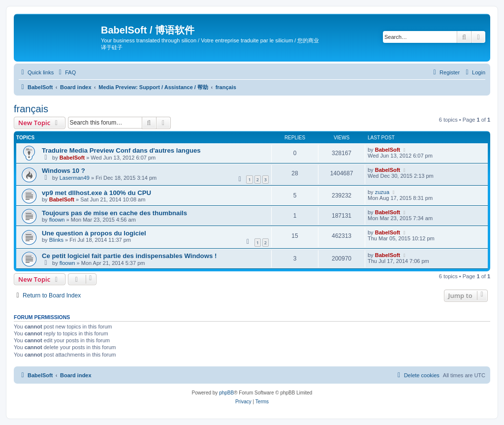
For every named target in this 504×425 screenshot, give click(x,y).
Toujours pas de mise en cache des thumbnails (114, 213)
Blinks (56, 240)
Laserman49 (75, 178)
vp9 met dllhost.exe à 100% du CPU (96, 193)
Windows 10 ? (63, 171)
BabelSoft (72, 158)
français (31, 109)
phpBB (226, 393)
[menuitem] (66, 72)
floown (57, 220)
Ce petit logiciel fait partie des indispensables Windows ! (129, 256)
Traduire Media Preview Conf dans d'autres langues (121, 150)
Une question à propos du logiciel (94, 233)
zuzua (382, 192)
